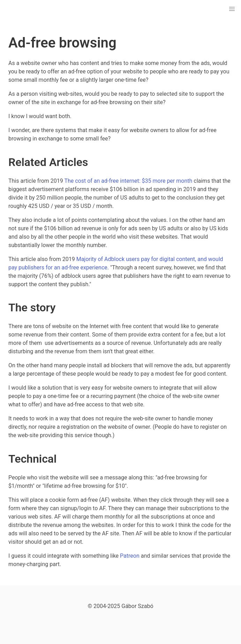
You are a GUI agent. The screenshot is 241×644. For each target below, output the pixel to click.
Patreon (130, 556)
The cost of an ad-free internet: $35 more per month (128, 181)
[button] (232, 9)
